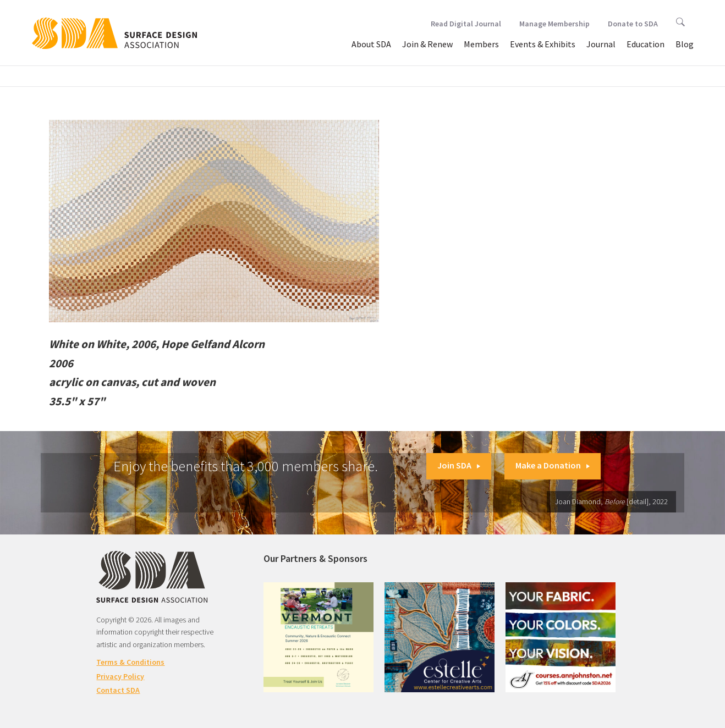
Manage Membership (554, 24)
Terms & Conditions (130, 662)
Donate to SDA (633, 24)
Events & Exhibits (543, 44)
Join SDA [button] (459, 465)
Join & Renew (427, 44)
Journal (601, 44)
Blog (685, 44)
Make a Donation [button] (553, 465)
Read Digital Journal (466, 24)
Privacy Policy (120, 676)
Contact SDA (118, 690)
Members (481, 44)
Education (646, 44)
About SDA (371, 44)
